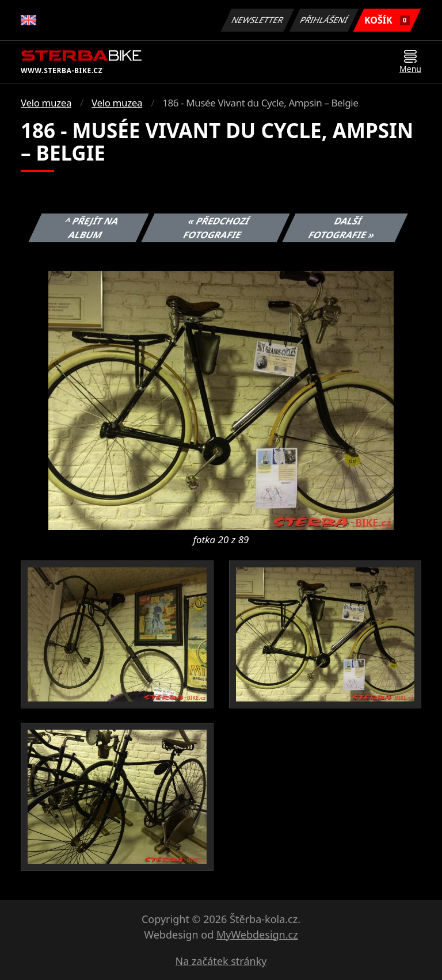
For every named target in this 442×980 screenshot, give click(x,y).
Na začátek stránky (221, 961)
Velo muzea (46, 103)
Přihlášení (324, 20)
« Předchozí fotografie (216, 228)
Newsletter (257, 20)
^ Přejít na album (92, 228)
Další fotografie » (342, 228)
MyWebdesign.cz (257, 935)
